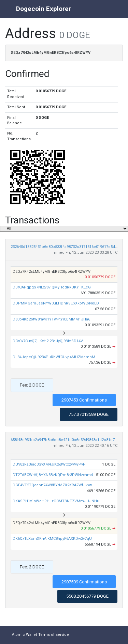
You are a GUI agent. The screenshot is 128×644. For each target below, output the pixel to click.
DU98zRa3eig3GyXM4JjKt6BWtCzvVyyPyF (49, 464)
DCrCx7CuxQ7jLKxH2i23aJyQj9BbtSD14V (48, 341)
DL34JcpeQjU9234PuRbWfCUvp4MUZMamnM (54, 357)
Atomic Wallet (24, 635)
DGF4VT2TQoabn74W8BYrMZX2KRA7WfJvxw (52, 485)
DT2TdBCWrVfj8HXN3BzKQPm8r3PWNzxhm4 (53, 475)
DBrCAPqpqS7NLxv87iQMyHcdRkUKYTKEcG (52, 287)
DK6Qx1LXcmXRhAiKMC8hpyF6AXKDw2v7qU (52, 539)
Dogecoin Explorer (44, 9)
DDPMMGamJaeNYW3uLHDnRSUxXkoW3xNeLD (56, 303)
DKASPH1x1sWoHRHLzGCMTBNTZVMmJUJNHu (56, 501)
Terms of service (54, 635)
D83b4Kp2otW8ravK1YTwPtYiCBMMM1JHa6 (51, 319)
